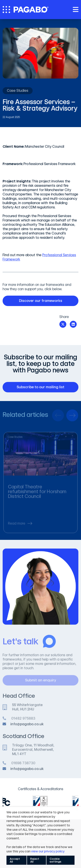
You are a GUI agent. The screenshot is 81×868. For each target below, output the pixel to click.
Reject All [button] (35, 860)
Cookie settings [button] (56, 860)
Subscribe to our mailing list (45, 387)
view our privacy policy (48, 851)
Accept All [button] (15, 860)
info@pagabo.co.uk (27, 726)
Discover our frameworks (46, 301)
